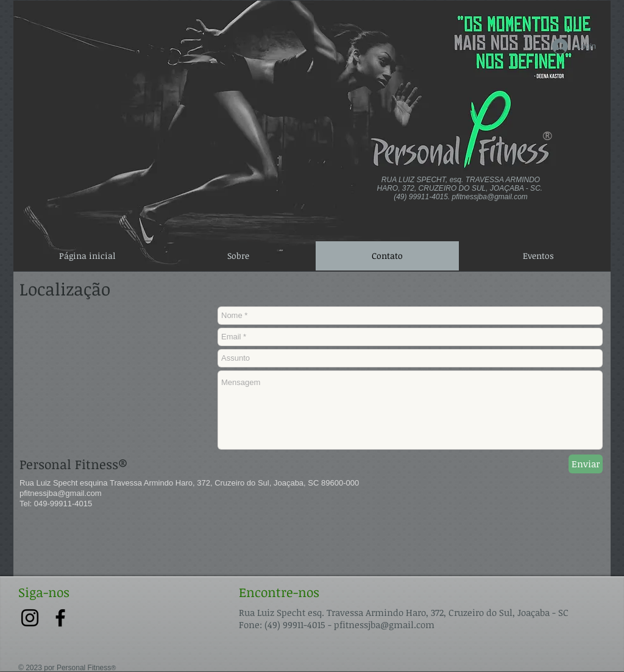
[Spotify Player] (90, 26)
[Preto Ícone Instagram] (30, 618)
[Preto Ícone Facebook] (60, 618)
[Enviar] (586, 464)
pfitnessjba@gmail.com (490, 197)
